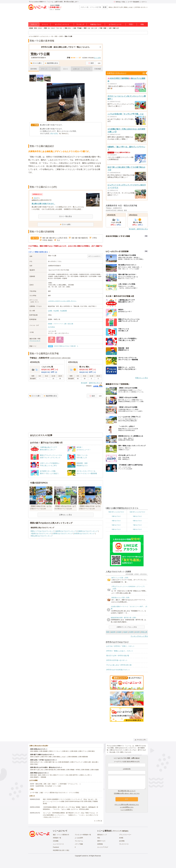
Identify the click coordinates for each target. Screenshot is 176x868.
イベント (45, 24)
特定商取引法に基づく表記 (61, 850)
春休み (111, 7)
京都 (92, 28)
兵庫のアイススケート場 (60, 775)
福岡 (118, 28)
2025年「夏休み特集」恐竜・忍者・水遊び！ (44, 784)
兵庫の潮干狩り (74, 775)
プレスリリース (124, 844)
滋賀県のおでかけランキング (66, 531)
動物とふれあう (129, 7)
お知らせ (76, 69)
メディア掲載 (79, 844)
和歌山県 (144, 632)
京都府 (119, 632)
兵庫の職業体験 (83, 757)
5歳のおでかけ (137, 521)
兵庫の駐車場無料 (64, 762)
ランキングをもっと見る (139, 636)
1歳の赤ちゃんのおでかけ (137, 512)
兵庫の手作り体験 (46, 757)
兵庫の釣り (66, 751)
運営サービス (101, 841)
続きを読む (54, 133)
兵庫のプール (82, 751)
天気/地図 (98, 69)
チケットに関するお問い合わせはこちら (127, 805)
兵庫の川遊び (34, 764)
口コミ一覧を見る (66, 216)
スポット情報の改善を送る (38, 252)
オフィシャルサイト (95, 256)
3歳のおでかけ (137, 516)
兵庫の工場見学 (35, 757)
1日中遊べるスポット (141, 7)
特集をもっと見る (142, 378)
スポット (34, 24)
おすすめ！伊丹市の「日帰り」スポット (120, 646)
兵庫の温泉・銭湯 (35, 775)
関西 (85, 28)
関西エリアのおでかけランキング (42, 531)
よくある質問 (79, 838)
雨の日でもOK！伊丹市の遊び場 (118, 656)
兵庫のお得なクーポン (37, 762)
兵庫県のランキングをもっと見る (127, 627)
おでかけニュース (115, 24)
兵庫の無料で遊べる (51, 762)
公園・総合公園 (68, 324)
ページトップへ (140, 740)
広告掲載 (56, 841)
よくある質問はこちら (127, 807)
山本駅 (50, 311)
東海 (66, 28)
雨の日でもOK (118, 7)
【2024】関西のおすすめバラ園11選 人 (66, 346)
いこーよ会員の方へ (127, 810)
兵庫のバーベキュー (55, 751)
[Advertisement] (66, 180)
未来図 (121, 838)
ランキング (80, 24)
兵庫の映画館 (61, 770)
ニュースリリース (58, 844)
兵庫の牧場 (74, 751)
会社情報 (122, 841)
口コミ (66, 69)
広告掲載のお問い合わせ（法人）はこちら (127, 793)
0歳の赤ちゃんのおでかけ (116, 512)
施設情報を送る (51, 63)
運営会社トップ (102, 835)
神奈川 (53, 28)
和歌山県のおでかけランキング (42, 536)
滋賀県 (113, 632)
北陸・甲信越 (77, 28)
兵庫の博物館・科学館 (73, 770)
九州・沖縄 (112, 28)
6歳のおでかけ (116, 525)
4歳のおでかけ (116, 521)
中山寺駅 (56, 311)
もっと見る (97, 821)
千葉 (57, 28)
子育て (131, 24)
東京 (49, 28)
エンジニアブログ (103, 847)
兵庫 (96, 28)
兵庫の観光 (91, 751)
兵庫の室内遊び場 (50, 770)
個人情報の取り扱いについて (127, 791)
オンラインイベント (62, 24)
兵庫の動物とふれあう (60, 757)
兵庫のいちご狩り (85, 775)
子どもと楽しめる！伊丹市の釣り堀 (119, 665)
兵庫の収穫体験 (72, 757)
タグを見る (51, 327)
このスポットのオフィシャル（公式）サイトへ (62, 301)
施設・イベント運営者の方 (61, 835)
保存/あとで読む (120, 2)
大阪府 (125, 632)
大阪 (89, 28)
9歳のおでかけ (137, 529)
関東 (46, 28)
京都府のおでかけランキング (88, 531)
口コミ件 (97, 58)
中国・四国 (103, 28)
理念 (99, 838)
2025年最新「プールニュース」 (69, 784)
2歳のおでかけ (116, 516)
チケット (44, 69)
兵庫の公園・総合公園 (91, 762)
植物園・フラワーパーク (55, 324)
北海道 (40, 28)
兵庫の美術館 (85, 770)
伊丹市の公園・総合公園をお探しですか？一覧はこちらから (65, 47)
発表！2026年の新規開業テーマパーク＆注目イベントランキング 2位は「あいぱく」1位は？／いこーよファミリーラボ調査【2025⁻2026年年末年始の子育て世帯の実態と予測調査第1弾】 (70, 801)
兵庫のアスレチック (76, 762)
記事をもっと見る (66, 515)
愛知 (69, 28)
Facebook (56, 847)
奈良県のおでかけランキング (84, 534)
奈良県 (137, 632)
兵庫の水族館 (95, 770)
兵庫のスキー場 (47, 775)
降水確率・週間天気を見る (90, 383)
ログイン (144, 2)
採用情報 (100, 844)
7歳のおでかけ (137, 525)
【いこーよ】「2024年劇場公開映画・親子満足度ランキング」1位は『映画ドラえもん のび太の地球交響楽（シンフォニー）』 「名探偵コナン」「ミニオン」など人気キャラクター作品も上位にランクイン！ (70, 815)
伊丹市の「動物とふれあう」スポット (120, 651)
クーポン (55, 69)
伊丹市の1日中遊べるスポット (117, 660)
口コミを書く (36, 63)
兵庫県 (131, 632)
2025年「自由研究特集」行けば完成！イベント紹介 (46, 786)
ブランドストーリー (125, 835)
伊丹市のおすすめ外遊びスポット (118, 670)
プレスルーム (79, 841)
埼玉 (61, 28)
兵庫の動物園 (43, 751)
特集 (142, 24)
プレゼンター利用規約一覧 (83, 835)
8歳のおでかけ (116, 529)
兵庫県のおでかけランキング (63, 534)
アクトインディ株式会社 (120, 831)
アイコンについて (35, 341)
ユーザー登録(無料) (133, 2)
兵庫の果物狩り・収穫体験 (38, 777)
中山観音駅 (64, 311)
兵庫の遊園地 (34, 751)
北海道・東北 (33, 28)
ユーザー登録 (34, 793)
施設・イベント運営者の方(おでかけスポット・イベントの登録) (60, 793)
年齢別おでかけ (96, 24)
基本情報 (34, 69)
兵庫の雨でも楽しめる (37, 770)
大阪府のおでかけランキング (41, 534)
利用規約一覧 (57, 838)
